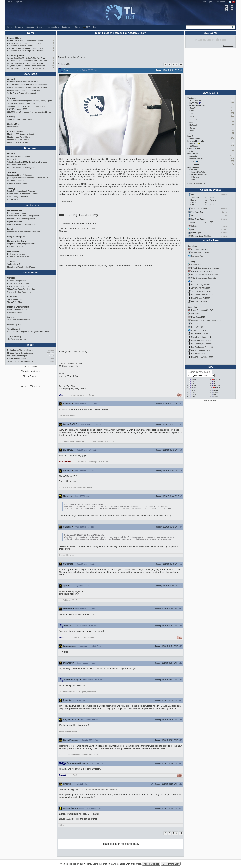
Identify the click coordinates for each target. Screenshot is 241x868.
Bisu (216, 390)
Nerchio (217, 379)
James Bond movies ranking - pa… (21, 361)
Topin (52, 361)
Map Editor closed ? (15, 127)
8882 (52, 359)
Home (10, 27)
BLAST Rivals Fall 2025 (201, 298)
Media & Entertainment (18, 307)
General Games (15, 210)
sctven (194, 180)
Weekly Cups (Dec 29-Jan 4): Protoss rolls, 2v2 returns (27, 68)
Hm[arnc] (193, 125)
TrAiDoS (51, 350)
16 (53, 66)
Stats (194, 387)
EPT (86, 27)
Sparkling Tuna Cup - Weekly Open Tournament (26, 106)
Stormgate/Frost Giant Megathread (21, 219)
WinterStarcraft (195, 100)
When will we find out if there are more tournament (27, 85)
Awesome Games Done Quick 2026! (22, 224)
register (125, 844)
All (181, 65)
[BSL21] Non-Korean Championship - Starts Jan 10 (27, 178)
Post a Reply (65, 64)
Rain (194, 390)
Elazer (218, 387)
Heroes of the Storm (17, 241)
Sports (10, 317)
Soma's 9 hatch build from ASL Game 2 (23, 194)
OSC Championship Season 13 (204, 278)
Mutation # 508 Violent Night (18, 137)
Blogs (30, 345)
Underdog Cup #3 (198, 281)
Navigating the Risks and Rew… (20, 350)
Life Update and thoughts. (17, 356)
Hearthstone (13, 251)
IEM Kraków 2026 (198, 354)
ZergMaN (193, 119)
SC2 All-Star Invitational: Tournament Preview (25, 41)
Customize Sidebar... (30, 366)
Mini (216, 394)
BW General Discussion (17, 165)
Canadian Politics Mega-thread (19, 292)
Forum (19, 27)
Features (67, 27)
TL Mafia (11, 262)
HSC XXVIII (196, 324)
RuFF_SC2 (194, 103)
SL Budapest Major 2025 (201, 291)
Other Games (31, 205)
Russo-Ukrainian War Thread (19, 283)
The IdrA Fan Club (14, 302)
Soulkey (217, 392)
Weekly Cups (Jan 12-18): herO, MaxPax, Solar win (27, 58)
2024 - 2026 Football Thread (18, 320)
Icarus (192, 131)
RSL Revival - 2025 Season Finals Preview (24, 43)
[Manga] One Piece (15, 312)
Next (175, 65)
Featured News (14, 38)
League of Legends (16, 237)
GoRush (193, 128)
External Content (15, 132)
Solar (194, 385)
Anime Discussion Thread (17, 309)
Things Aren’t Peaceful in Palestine (21, 289)
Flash (194, 392)
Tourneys (12, 98)
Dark (194, 383)
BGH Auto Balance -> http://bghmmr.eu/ (23, 168)
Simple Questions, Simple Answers (21, 191)
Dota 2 (10, 229)
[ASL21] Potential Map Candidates (21, 156)
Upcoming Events (211, 190)
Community (31, 272)
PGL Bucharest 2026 (200, 334)
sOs (216, 381)
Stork (192, 111)
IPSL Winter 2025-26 (200, 249)
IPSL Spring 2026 (198, 317)
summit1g (193, 156)
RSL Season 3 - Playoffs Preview (20, 46)
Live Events (211, 33)
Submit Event (228, 46)
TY (193, 381)
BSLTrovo (195, 177)
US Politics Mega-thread (17, 281)
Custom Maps (14, 124)
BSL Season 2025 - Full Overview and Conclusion (27, 61)
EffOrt (194, 394)
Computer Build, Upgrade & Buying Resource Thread (28, 332)
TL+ (94, 27)
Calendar (30, 27)
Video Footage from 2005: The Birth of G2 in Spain (27, 162)
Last (193, 396)
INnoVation (219, 385)
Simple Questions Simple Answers (21, 119)
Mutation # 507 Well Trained (18, 140)
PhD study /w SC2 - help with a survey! (23, 82)
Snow (192, 114)
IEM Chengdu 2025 (199, 301)
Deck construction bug (16, 254)
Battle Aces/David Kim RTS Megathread (23, 216)
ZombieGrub (194, 164)
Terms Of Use (127, 859)
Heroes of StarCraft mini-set (18, 257)
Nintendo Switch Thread (17, 213)
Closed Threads (30, 376)
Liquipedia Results (211, 240)
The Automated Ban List (17, 339)
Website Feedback (30, 371)
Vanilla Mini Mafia (14, 264)
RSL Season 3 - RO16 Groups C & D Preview (25, 48)
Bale (191, 134)
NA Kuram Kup (197, 256)
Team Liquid (207, 2)
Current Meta (12, 199)
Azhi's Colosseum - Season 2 (19, 183)
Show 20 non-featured (197, 183)
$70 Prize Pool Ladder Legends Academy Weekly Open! (29, 101)
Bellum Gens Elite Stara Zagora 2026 (206, 320)
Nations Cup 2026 (198, 330)
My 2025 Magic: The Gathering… (20, 353)
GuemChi (193, 108)
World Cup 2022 (15, 325)
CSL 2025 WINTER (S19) (201, 271)
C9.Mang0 (194, 146)
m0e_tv (192, 151)
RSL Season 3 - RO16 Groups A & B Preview (25, 51)
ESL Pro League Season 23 (202, 344)
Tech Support (14, 329)
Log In (10, 2)
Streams (41, 27)
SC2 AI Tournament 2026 (17, 109)
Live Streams (211, 92)
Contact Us (139, 859)
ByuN (194, 379)
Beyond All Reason (15, 222)
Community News (16, 55)
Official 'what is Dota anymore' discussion (24, 232)
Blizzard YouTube (198, 172)
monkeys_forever (196, 159)
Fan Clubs (12, 297)
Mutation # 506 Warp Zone (18, 143)
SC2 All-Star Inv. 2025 (200, 253)
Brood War (30, 148)
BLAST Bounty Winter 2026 (202, 357)
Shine (192, 116)
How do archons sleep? (16, 359)
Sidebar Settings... (211, 401)
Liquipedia (220, 2)
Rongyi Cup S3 (197, 327)
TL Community (14, 336)
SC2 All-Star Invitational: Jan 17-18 (21, 103)
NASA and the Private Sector (19, 286)
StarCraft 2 (30, 74)
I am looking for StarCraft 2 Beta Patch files (24, 90)
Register (18, 2)
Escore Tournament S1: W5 (202, 310)
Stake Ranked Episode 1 (201, 337)
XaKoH (192, 162)
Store (77, 27)
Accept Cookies (151, 864)
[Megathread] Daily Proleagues (19, 175)
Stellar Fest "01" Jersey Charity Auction (23, 93)
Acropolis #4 (196, 314)
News (30, 33)
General (11, 79)
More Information (171, 864)
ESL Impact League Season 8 (203, 295)
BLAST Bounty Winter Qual (202, 285)
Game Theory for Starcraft (18, 197)
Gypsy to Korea (13, 159)
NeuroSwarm (195, 138)
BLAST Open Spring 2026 (202, 340)
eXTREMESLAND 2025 (201, 288)
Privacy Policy (114, 859)
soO (216, 383)
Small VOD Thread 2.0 (16, 181)
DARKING (50, 353)
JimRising (193, 143)
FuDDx (51, 356)
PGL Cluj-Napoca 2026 (200, 350)
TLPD (211, 367)
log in (113, 844)
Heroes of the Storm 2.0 (17, 246)
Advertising (102, 859)
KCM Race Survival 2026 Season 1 (205, 275)
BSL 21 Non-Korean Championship (205, 268)
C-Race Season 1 (198, 265)
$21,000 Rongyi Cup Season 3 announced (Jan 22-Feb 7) (27, 66)
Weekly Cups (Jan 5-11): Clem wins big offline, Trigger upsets (27, 63)
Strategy (11, 117)
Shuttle (192, 122)
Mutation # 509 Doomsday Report (21, 134)
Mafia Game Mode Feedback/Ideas (21, 267)
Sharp (217, 396)
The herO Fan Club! (15, 299)
